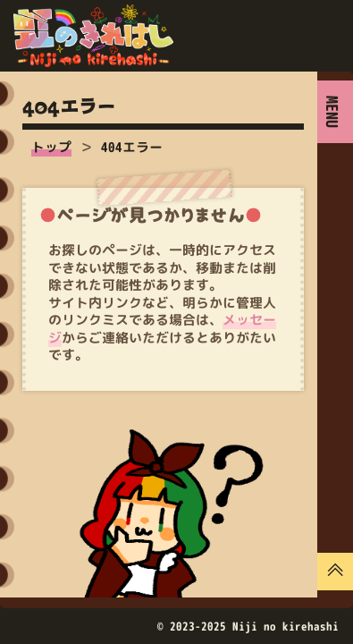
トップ (51, 147)
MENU (332, 112)
